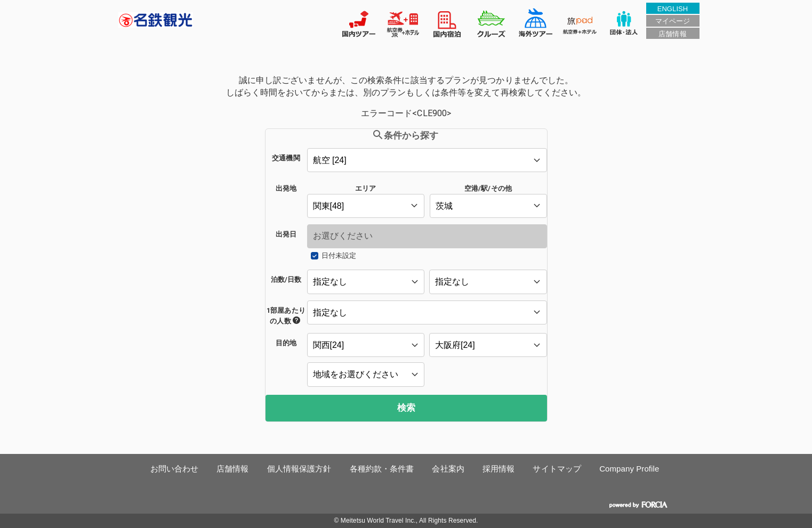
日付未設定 (339, 255)
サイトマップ (557, 469)
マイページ (673, 21)
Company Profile (629, 469)
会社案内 (448, 469)
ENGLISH (673, 9)
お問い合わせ (175, 469)
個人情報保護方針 (299, 469)
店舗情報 (672, 34)
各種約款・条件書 (382, 469)
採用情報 (499, 469)
